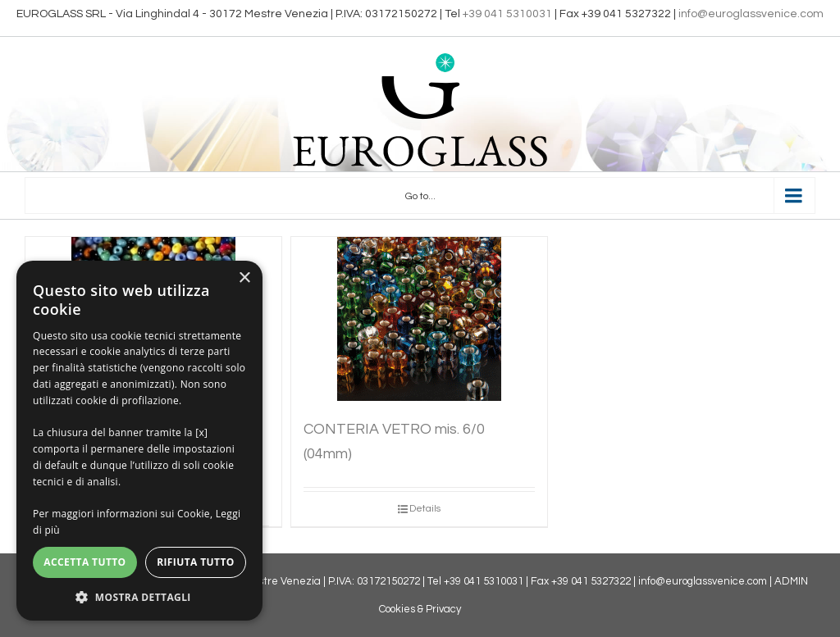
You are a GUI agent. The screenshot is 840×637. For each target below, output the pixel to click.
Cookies (397, 609)
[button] (139, 596)
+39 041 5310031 (507, 14)
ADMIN (791, 581)
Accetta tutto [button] (84, 562)
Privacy (443, 609)
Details (425, 509)
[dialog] (139, 441)
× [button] (244, 278)
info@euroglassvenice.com (751, 14)
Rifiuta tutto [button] (196, 562)
